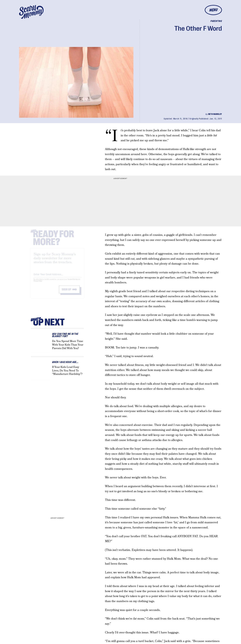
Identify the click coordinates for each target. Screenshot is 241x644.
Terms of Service (73, 282)
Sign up (66, 292)
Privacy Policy (38, 283)
